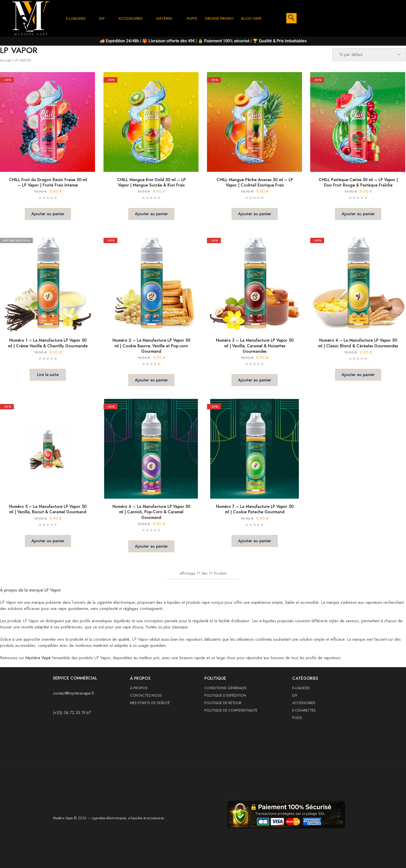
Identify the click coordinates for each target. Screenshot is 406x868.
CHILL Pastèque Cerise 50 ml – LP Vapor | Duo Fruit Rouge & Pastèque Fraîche (358, 182)
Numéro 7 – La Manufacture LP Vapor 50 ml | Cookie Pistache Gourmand (255, 509)
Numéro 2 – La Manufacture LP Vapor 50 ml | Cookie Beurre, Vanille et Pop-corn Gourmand (151, 346)
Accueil (6, 60)
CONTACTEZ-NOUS (146, 695)
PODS (297, 718)
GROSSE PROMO (224, 14)
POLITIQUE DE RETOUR (223, 703)
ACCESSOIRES (135, 14)
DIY (105, 14)
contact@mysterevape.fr (74, 693)
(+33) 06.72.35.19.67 (72, 713)
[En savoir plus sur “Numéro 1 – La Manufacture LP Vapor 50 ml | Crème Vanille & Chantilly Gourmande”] (48, 375)
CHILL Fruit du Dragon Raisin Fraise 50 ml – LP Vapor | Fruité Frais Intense (48, 182)
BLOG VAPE (77, 23)
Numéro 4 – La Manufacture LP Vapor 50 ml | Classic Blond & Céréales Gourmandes (358, 343)
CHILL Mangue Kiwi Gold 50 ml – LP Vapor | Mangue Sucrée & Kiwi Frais (151, 182)
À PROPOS (139, 688)
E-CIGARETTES (304, 710)
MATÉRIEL (170, 14)
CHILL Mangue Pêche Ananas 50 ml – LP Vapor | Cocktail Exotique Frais (255, 182)
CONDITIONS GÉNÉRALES (225, 688)
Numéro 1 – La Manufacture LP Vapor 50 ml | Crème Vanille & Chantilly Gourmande (48, 343)
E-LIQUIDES (78, 14)
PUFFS (196, 14)
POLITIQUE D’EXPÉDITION (225, 695)
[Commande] (369, 55)
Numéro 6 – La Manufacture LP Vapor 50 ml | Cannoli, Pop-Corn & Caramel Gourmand (151, 512)
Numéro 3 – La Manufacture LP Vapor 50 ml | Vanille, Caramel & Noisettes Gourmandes (255, 346)
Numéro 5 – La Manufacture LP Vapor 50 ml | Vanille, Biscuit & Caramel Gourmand (48, 509)
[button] (48, 214)
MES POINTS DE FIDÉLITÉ (150, 703)
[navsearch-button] (291, 18)
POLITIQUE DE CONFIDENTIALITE (231, 710)
